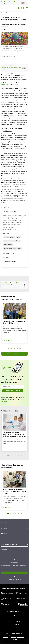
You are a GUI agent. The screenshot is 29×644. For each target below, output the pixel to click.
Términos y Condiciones (17, 637)
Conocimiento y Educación (9, 544)
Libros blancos (6, 539)
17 (16, 349)
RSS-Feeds (4, 550)
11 (23, 347)
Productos (4, 534)
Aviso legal (6, 637)
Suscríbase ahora (14, 573)
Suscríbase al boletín (13, 391)
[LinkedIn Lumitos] (15, 616)
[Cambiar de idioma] (24, 8)
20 (21, 349)
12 (8, 349)
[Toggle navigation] (27, 8)
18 (18, 349)
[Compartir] (21, 8)
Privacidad (15, 639)
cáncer (16, 84)
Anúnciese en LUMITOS (14, 622)
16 (15, 349)
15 (13, 349)
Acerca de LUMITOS (14, 625)
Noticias (3, 523)
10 (21, 347)
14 (11, 349)
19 (19, 349)
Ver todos (5, 401)
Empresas (4, 528)
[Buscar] (19, 8)
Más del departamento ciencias (15, 354)
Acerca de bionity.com (15, 628)
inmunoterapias (5, 84)
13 (10, 349)
